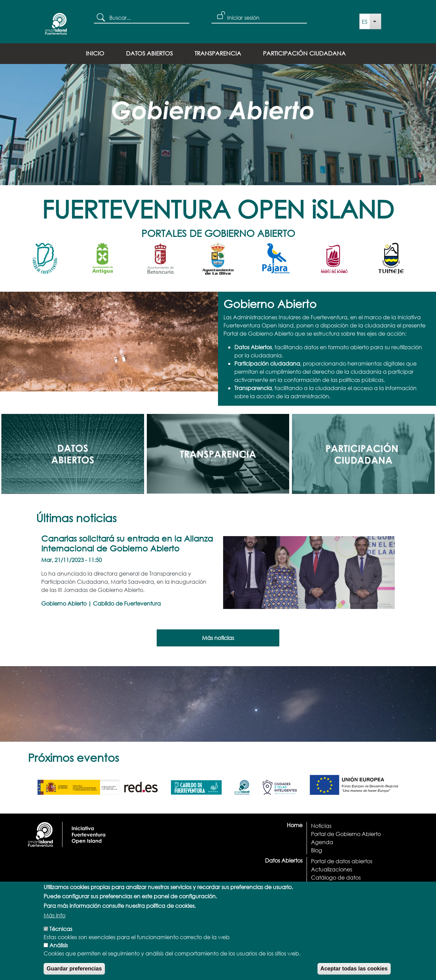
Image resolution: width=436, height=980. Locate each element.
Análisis (59, 949)
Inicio (95, 53)
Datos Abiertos (149, 53)
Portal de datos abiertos (342, 861)
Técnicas (61, 933)
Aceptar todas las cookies (354, 972)
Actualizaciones (332, 869)
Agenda (322, 842)
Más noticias (218, 638)
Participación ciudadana (304, 53)
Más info (54, 919)
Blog (317, 850)
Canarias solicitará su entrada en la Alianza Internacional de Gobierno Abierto (127, 543)
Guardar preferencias (74, 972)
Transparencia (218, 53)
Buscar (102, 18)
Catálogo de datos (336, 877)
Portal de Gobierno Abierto (346, 834)
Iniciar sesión (243, 18)
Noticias (321, 826)
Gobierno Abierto (64, 603)
